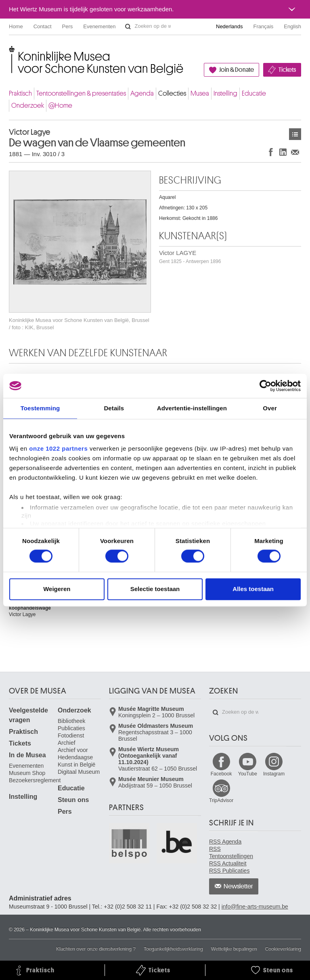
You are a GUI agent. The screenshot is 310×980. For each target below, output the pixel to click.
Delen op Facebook (271, 152)
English (292, 26)
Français (264, 26)
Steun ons (73, 800)
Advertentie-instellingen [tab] (192, 408)
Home (16, 26)
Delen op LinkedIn (283, 152)
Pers (68, 26)
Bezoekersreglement (35, 780)
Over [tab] (270, 408)
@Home (60, 106)
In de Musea (27, 755)
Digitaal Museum (79, 772)
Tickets (287, 70)
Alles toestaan (253, 589)
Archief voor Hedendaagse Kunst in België (76, 757)
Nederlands (229, 26)
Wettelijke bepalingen (234, 949)
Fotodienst (71, 736)
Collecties (172, 93)
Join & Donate (237, 70)
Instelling (225, 93)
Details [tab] (114, 408)
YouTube (248, 774)
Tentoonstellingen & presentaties (81, 93)
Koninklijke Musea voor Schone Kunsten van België (11, 52)
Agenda (142, 93)
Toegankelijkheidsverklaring (173, 949)
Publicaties (71, 728)
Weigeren (57, 589)
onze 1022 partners (58, 448)
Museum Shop (27, 773)
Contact (43, 26)
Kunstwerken (295, 134)
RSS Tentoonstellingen (231, 853)
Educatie (254, 93)
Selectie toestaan (155, 589)
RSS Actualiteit (228, 863)
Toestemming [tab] (40, 408)
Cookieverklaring (283, 949)
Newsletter (238, 886)
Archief (67, 743)
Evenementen (99, 26)
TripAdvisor (221, 800)
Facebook (221, 774)
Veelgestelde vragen (28, 715)
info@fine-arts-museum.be (255, 907)
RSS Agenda (225, 842)
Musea (200, 93)
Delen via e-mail (295, 152)
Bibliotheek (72, 721)
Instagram (274, 774)
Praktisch (20, 93)
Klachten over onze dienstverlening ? (96, 949)
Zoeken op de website (128, 27)
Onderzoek (28, 106)
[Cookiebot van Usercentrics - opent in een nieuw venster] (265, 386)
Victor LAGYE (190, 257)
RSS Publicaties (229, 871)
